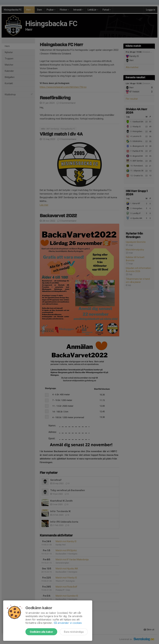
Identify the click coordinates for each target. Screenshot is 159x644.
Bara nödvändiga (74, 632)
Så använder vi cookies (68, 623)
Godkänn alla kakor (41, 632)
